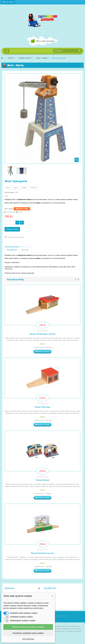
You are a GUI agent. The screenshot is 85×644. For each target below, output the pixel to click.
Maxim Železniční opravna (43, 553)
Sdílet (15, 188)
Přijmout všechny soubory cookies (28, 627)
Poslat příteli (11, 212)
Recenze (25, 250)
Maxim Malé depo (43, 407)
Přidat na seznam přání (16, 237)
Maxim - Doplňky (42, 58)
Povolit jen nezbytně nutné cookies (28, 633)
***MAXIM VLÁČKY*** (25, 58)
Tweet (8, 188)
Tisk (21, 212)
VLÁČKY (11, 58)
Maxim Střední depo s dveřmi (43, 334)
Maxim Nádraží (42, 480)
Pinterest (34, 188)
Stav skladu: (9, 209)
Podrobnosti (12, 250)
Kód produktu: (10, 192)
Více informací (28, 639)
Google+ (24, 188)
